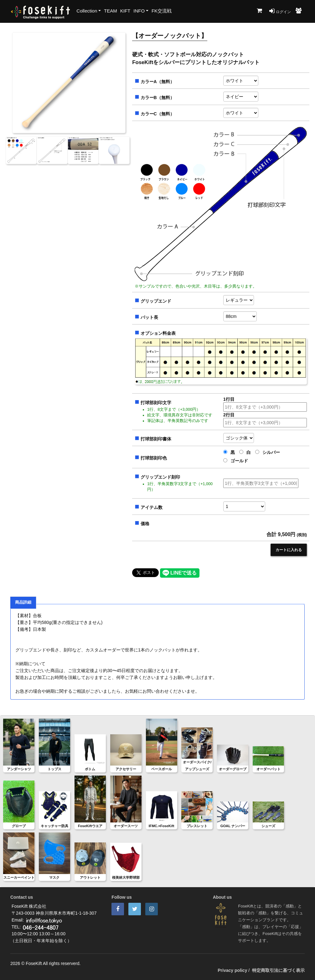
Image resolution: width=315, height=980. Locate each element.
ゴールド (236, 461)
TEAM (111, 11)
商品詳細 (23, 602)
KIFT (125, 11)
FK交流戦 (162, 11)
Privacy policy (232, 970)
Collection (87, 11)
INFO (139, 11)
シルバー (268, 452)
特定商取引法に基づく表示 (278, 970)
